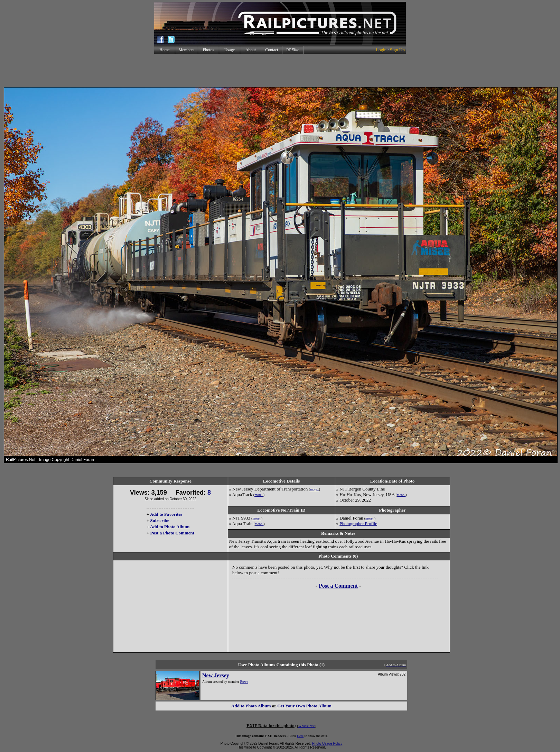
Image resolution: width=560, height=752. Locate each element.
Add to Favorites (166, 514)
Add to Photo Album (170, 527)
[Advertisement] (280, 71)
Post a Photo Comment (172, 533)
